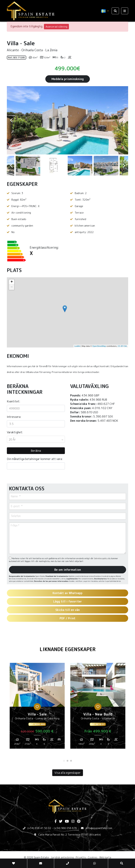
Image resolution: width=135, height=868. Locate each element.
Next (124, 120)
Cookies (93, 857)
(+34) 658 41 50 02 (39, 828)
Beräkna (36, 451)
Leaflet (77, 346)
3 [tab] (71, 761)
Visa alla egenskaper (68, 773)
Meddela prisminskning (68, 79)
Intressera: (14, 417)
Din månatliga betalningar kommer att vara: (35, 459)
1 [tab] (64, 761)
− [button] (12, 287)
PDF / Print (67, 618)
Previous (11, 120)
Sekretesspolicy (101, 558)
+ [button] (12, 282)
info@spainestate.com (99, 828)
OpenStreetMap (99, 346)
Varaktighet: (15, 432)
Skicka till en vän (67, 610)
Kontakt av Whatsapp (67, 593)
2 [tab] (67, 761)
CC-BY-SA (122, 346)
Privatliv (81, 857)
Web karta (105, 857)
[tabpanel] (37, 707)
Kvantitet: (14, 401)
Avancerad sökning (56, 27)
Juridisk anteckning (62, 857)
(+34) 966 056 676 (65, 828)
